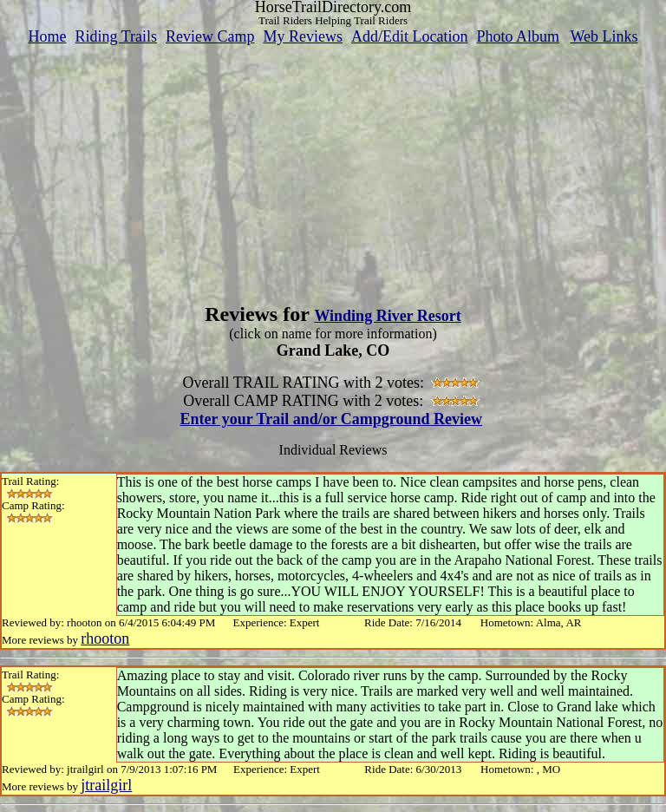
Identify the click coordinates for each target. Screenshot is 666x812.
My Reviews (303, 36)
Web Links (604, 36)
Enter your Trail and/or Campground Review (331, 419)
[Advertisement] (333, 167)
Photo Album (518, 36)
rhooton (105, 638)
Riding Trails (116, 36)
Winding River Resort (387, 316)
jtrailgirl (106, 785)
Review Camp (210, 36)
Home (47, 36)
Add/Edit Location (409, 36)
